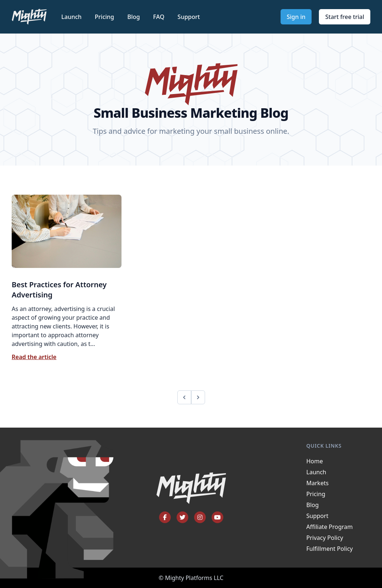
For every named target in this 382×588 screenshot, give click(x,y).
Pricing (105, 17)
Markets (318, 483)
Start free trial (345, 17)
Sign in (296, 17)
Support (189, 17)
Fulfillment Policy (330, 549)
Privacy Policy (325, 538)
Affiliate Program (330, 527)
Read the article (34, 357)
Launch (72, 17)
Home (315, 461)
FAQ (160, 17)
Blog (134, 17)
